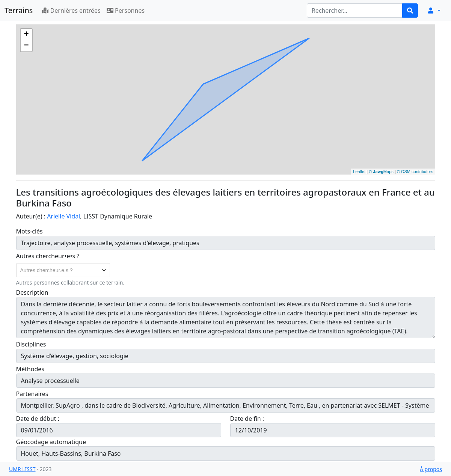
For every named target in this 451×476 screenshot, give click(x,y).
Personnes (126, 11)
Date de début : (39, 419)
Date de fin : (248, 419)
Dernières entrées (71, 11)
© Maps (381, 172)
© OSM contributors (415, 172)
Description (32, 292)
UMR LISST (22, 469)
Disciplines (31, 344)
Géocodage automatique (51, 442)
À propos (431, 469)
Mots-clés (29, 231)
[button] (434, 11)
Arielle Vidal (63, 216)
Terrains (19, 10)
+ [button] (26, 35)
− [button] (26, 46)
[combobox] (63, 270)
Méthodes (30, 369)
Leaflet (359, 172)
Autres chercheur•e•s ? (48, 256)
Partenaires (32, 394)
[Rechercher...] (355, 11)
